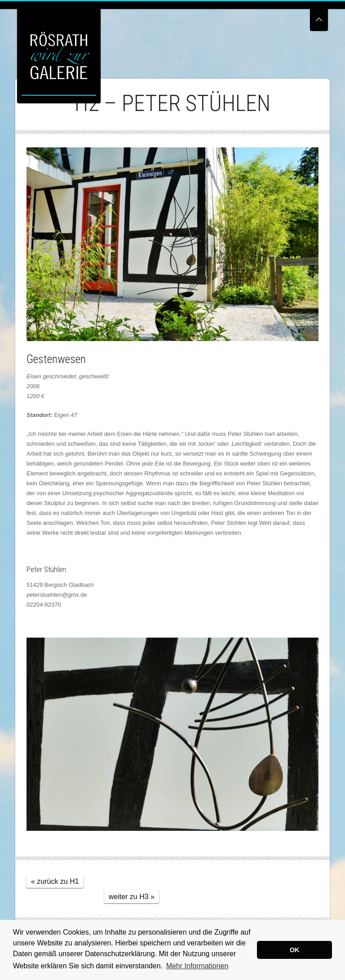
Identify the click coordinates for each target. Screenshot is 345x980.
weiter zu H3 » (132, 897)
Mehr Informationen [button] (197, 966)
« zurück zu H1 (55, 881)
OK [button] (295, 950)
